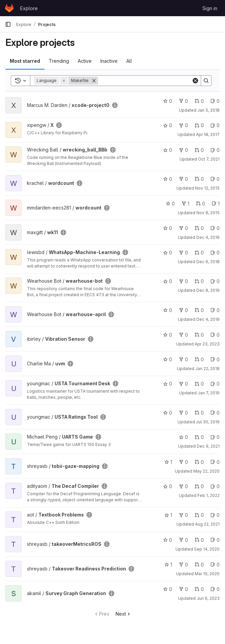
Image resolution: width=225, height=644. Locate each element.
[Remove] (94, 81)
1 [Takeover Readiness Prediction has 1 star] (168, 565)
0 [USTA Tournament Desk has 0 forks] (183, 384)
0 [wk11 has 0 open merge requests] (199, 228)
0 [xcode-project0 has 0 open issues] (215, 101)
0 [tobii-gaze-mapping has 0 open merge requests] (199, 462)
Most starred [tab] (25, 61)
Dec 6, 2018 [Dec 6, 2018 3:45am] (208, 262)
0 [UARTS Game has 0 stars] (183, 437)
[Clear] (195, 81)
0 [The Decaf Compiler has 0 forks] (183, 486)
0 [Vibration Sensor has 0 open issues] (215, 335)
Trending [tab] (59, 61)
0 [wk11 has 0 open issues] (215, 228)
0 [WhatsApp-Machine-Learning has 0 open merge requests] (199, 253)
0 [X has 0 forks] (183, 125)
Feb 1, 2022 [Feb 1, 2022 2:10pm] (208, 495)
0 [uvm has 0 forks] (183, 359)
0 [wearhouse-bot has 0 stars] (168, 281)
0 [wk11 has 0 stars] (168, 228)
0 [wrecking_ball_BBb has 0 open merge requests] (199, 150)
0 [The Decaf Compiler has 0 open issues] (215, 486)
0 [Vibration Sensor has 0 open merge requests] (199, 335)
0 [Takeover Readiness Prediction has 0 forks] (183, 565)
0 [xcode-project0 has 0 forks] (183, 101)
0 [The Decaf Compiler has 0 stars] (168, 486)
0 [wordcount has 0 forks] (183, 179)
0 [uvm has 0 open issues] (215, 359)
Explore (29, 8)
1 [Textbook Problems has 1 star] (168, 515)
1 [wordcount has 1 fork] (185, 204)
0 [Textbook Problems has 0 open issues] (215, 515)
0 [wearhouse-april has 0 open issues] (215, 310)
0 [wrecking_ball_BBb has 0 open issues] (215, 150)
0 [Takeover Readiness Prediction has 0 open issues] (215, 565)
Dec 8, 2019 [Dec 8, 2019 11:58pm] (208, 290)
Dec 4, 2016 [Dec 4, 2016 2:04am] (208, 237)
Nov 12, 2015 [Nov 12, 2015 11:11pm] (207, 188)
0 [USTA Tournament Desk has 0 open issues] (215, 384)
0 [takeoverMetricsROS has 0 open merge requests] (199, 540)
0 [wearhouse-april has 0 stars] (168, 310)
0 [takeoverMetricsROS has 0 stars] (168, 540)
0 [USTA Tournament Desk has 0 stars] (168, 384)
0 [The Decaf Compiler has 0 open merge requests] (199, 486)
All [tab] (129, 61)
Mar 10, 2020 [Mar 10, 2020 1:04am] (207, 574)
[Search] (145, 81)
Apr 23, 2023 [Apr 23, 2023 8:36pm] (207, 344)
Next (123, 614)
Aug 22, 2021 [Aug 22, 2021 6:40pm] (207, 524)
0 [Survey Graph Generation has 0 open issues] (215, 589)
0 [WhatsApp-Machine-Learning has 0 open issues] (215, 253)
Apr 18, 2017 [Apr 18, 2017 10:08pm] (208, 134)
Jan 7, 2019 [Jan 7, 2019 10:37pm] (209, 393)
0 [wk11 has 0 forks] (183, 228)
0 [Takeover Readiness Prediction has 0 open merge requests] (199, 565)
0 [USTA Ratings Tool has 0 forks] (183, 413)
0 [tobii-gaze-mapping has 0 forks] (183, 462)
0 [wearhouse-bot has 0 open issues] (215, 281)
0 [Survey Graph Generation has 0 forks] (183, 589)
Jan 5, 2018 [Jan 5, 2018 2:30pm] (208, 110)
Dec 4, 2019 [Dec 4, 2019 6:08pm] (208, 319)
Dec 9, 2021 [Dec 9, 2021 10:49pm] (208, 446)
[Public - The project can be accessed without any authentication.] (115, 105)
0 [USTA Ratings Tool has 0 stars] (168, 413)
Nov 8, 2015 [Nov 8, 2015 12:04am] (208, 213)
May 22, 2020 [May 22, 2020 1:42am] (206, 471)
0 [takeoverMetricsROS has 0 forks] (183, 540)
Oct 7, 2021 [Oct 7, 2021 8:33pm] (209, 159)
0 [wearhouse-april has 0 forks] (183, 310)
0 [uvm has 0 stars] (168, 359)
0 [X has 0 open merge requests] (199, 125)
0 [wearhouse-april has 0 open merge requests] (199, 310)
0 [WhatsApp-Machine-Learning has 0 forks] (183, 253)
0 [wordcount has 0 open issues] (215, 179)
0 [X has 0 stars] (168, 125)
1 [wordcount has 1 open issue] (216, 204)
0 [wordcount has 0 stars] (168, 179)
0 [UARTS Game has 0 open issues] (215, 437)
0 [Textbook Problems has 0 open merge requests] (199, 515)
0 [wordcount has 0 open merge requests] (199, 179)
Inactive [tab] (109, 61)
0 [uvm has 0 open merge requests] (199, 359)
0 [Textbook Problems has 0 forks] (183, 515)
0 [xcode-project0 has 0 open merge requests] (199, 101)
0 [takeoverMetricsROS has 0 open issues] (215, 540)
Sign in (210, 8)
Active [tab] (85, 61)
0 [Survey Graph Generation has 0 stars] (168, 589)
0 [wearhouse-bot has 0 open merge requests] (199, 281)
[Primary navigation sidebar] (8, 24)
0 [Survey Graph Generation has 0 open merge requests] (199, 589)
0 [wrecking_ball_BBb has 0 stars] (168, 150)
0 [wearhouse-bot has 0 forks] (183, 281)
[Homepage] (9, 8)
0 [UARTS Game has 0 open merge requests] (199, 437)
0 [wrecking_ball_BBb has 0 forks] (183, 150)
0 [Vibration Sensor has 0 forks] (183, 335)
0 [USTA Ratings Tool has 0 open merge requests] (199, 413)
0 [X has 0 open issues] (215, 125)
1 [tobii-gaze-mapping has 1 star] (168, 462)
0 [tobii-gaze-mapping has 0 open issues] (215, 462)
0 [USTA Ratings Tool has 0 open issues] (215, 413)
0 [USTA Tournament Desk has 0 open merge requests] (199, 384)
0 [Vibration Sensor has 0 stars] (168, 335)
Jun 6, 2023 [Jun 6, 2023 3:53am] (208, 598)
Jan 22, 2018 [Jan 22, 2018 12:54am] (207, 369)
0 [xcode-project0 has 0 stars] (168, 101)
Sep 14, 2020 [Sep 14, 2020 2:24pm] (207, 549)
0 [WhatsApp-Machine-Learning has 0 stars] (168, 253)
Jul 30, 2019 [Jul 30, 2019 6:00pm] (208, 422)
